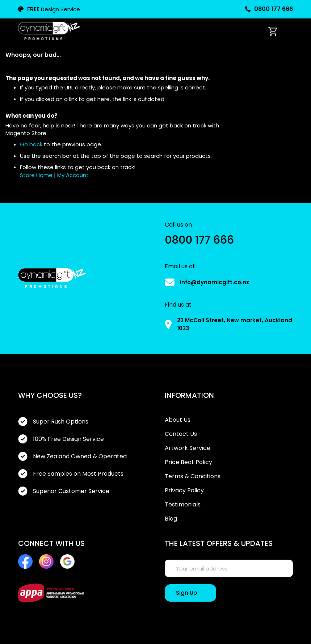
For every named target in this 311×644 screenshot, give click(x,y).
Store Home (36, 175)
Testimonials (183, 505)
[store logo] (49, 31)
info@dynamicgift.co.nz (215, 282)
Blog (171, 519)
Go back (31, 144)
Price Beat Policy (188, 462)
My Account (73, 175)
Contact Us (181, 434)
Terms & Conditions (193, 476)
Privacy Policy (184, 491)
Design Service (49, 9)
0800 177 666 (269, 9)
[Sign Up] (190, 593)
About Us (178, 420)
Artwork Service (188, 448)
